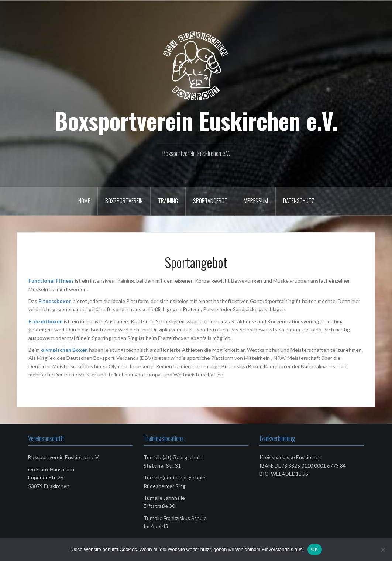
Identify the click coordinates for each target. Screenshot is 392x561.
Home (84, 201)
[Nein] (383, 550)
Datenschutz (299, 201)
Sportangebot (210, 201)
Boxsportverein (124, 201)
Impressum (255, 201)
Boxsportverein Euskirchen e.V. (196, 120)
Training (168, 201)
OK (315, 549)
